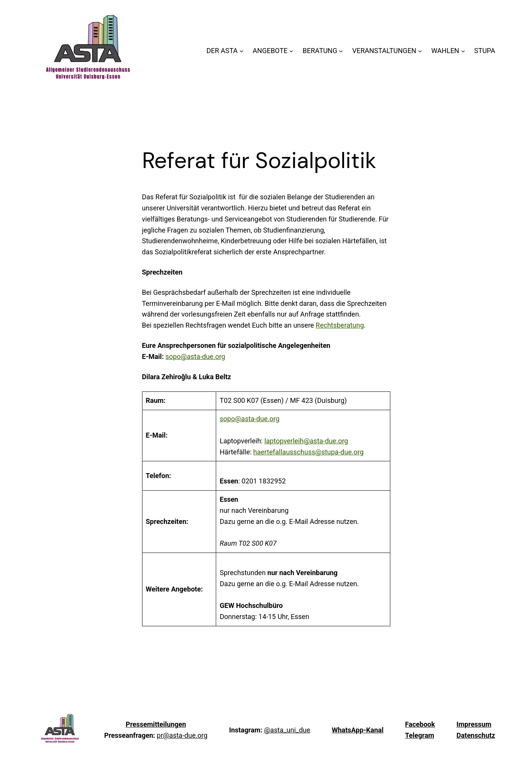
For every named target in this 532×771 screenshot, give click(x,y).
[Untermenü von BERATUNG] (341, 51)
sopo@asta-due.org (195, 356)
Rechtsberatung (340, 325)
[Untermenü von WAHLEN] (463, 51)
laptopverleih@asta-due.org (306, 441)
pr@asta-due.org (182, 735)
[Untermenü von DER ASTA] (242, 51)
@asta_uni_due (287, 730)
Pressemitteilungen (156, 724)
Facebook (420, 724)
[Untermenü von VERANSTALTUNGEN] (420, 51)
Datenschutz (476, 735)
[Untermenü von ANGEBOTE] (291, 51)
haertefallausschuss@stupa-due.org (308, 452)
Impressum (474, 724)
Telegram (420, 735)
